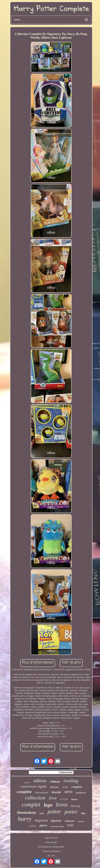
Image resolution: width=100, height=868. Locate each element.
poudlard (81, 821)
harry (25, 819)
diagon (74, 799)
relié (70, 825)
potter (54, 812)
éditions (54, 787)
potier (71, 812)
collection (35, 798)
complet (31, 804)
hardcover (81, 793)
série (68, 792)
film (83, 813)
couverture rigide (33, 786)
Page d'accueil (51, 838)
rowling (71, 781)
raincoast (69, 821)
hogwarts (41, 820)
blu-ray (76, 806)
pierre (43, 825)
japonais (56, 821)
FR (54, 856)
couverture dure (57, 826)
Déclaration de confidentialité (51, 847)
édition (40, 781)
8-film (64, 799)
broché (56, 792)
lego (48, 805)
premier (27, 782)
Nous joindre (51, 842)
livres (62, 805)
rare (42, 813)
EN (49, 856)
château (55, 782)
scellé (65, 787)
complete (77, 787)
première (33, 826)
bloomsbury (27, 813)
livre (53, 798)
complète (24, 792)
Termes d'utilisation (51, 851)
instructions (42, 792)
